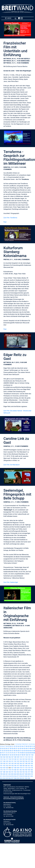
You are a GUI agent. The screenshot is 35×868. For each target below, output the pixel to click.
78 (18, 753)
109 (18, 757)
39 (13, 749)
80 (22, 753)
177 (7, 770)
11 (28, 744)
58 (15, 751)
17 (5, 746)
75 (13, 753)
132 (15, 761)
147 (23, 763)
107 (12, 757)
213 (7, 776)
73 (9, 753)
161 (29, 766)
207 (23, 774)
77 (17, 753)
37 (9, 749)
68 (34, 751)
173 (29, 768)
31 (32, 746)
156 (15, 766)
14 (34, 744)
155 (12, 766)
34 (3, 749)
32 (34, 746)
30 (30, 746)
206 (21, 774)
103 (1, 757)
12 (30, 744)
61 (20, 751)
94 (15, 755)
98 (22, 755)
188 (4, 772)
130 (10, 761)
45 (24, 749)
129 (7, 761)
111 (23, 757)
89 (5, 755)
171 (23, 768)
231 (23, 778)
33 (1, 749)
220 (26, 776)
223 (1, 778)
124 (26, 759)
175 (1, 770)
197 (29, 772)
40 (15, 749)
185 (29, 770)
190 (10, 772)
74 (11, 753)
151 (1, 766)
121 (18, 759)
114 (32, 757)
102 (32, 755)
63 (24, 751)
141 (7, 763)
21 (13, 746)
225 (7, 778)
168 (15, 768)
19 (9, 746)
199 (1, 774)
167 (12, 768)
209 (29, 774)
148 (26, 763)
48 (30, 749)
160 (26, 766)
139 (1, 763)
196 (26, 772)
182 (21, 770)
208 (26, 774)
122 (21, 759)
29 (28, 746)
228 (15, 778)
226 (10, 778)
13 (32, 744)
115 (1, 759)
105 (7, 757)
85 (32, 753)
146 (21, 763)
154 (10, 766)
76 (15, 753)
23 (17, 746)
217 (18, 776)
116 (4, 759)
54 (7, 751)
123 (23, 759)
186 (32, 770)
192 (15, 772)
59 (17, 751)
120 (15, 759)
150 (32, 763)
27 (24, 746)
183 (23, 770)
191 (12, 772)
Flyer (5, 222)
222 (32, 776)
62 (22, 751)
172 (26, 768)
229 (18, 778)
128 (4, 761)
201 (7, 774)
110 (21, 757)
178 (10, 770)
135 (23, 761)
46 (26, 749)
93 (13, 755)
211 (1, 776)
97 (20, 755)
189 (7, 772)
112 (26, 757)
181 (18, 770)
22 (15, 746)
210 (32, 774)
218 (21, 776)
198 (32, 772)
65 (28, 751)
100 (27, 755)
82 (26, 753)
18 (7, 746)
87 (1, 755)
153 (7, 766)
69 (1, 753)
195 (23, 772)
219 (23, 776)
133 (18, 761)
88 (3, 755)
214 (10, 776)
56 (11, 751)
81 (24, 753)
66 (30, 751)
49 (32, 749)
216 (15, 776)
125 (29, 759)
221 (29, 776)
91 (9, 755)
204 (15, 774)
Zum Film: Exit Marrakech (12, 465)
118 (10, 759)
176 (4, 770)
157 (18, 766)
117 (7, 759)
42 (18, 749)
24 (18, 746)
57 (13, 751)
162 (32, 766)
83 (28, 753)
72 (7, 753)
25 (20, 746)
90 (7, 755)
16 (3, 746)
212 (4, 776)
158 (21, 766)
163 (1, 768)
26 (22, 746)
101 (29, 755)
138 (32, 761)
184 (26, 770)
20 (11, 746)
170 (21, 768)
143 (12, 763)
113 (29, 757)
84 (30, 753)
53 (5, 751)
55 (9, 751)
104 (4, 757)
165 (7, 768)
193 (18, 772)
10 (26, 744)
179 (12, 770)
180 (15, 770)
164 (4, 768)
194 (21, 772)
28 (26, 746)
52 (3, 751)
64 (26, 751)
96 (18, 755)
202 (10, 774)
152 (4, 766)
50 (34, 749)
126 (32, 759)
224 (4, 778)
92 (11, 755)
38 (11, 749)
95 (17, 755)
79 (20, 753)
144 (15, 763)
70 (3, 753)
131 (12, 761)
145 (18, 763)
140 (4, 763)
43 (20, 749)
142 (10, 763)
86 (34, 753)
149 (29, 763)
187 (1, 772)
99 (24, 755)
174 (32, 768)
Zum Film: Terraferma (10, 218)
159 (23, 766)
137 (29, 761)
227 (12, 778)
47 (28, 749)
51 (1, 751)
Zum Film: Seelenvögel (11, 582)
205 (18, 774)
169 (18, 768)
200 (4, 774)
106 (10, 757)
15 (1, 746)
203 (12, 774)
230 (21, 778)
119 (12, 759)
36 (7, 749)
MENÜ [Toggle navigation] (11, 18)
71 (5, 753)
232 (26, 778)
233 (29, 778)
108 (15, 757)
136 (26, 761)
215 (12, 776)
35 (5, 749)
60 (18, 751)
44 (22, 749)
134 (21, 761)
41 (17, 749)
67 (32, 751)
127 (1, 761)
